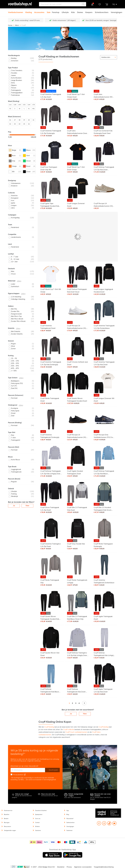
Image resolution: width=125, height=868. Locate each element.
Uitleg (19, 281)
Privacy (69, 867)
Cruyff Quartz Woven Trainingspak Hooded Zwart (77, 400)
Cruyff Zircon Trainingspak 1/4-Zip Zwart (50, 509)
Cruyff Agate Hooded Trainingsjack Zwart (75, 472)
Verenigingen (70, 826)
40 (29, 120)
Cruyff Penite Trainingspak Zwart (50, 400)
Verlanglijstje (100, 4)
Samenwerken (70, 823)
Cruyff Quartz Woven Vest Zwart (50, 654)
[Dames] (80, 11)
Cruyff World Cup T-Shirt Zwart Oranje (76, 168)
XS (10, 109)
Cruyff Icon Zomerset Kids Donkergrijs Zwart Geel (103, 132)
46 (29, 124)
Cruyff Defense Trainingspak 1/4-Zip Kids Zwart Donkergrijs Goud (104, 169)
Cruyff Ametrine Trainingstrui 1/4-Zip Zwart (51, 545)
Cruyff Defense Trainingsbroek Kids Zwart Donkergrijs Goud (76, 691)
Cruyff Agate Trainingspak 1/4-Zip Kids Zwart (103, 690)
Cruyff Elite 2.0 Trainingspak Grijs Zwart (77, 509)
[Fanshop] (56, 11)
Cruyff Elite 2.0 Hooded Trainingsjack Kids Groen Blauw (102, 509)
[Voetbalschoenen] (16, 11)
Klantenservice (8, 811)
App (68, 811)
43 (15, 124)
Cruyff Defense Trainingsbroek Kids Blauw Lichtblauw (50, 691)
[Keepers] (89, 11)
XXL (34, 109)
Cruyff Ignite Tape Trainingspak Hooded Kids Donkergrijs (50, 205)
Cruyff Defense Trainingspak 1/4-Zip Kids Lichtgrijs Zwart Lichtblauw (51, 473)
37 (15, 120)
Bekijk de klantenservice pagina (22, 797)
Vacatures (38, 830)
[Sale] (49, 11)
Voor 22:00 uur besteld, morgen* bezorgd (101, 20)
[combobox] (63, 4)
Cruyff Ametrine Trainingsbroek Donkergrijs (50, 436)
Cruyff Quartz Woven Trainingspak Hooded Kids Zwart (50, 618)
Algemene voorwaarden (83, 867)
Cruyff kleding (49, 727)
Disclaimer (61, 867)
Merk (17, 25)
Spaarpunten (39, 814)
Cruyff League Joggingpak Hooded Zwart (103, 291)
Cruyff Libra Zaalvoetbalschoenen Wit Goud (103, 96)
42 (10, 124)
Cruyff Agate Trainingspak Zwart (103, 618)
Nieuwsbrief (70, 819)
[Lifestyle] (65, 11)
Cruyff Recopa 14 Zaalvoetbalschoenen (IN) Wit (77, 327)
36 (10, 120)
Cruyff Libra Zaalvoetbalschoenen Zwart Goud (77, 132)
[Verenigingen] (116, 11)
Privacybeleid (18, 775)
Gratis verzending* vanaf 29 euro (27, 20)
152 (24, 105)
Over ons (38, 819)
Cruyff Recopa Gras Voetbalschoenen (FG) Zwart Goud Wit (104, 436)
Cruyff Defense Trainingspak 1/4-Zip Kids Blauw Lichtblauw (104, 473)
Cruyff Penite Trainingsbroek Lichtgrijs (77, 581)
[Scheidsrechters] (102, 11)
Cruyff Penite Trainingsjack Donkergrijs (103, 545)
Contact (37, 823)
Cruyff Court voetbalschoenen (76, 732)
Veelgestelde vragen (10, 830)
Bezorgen (7, 823)
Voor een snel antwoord (72, 797)
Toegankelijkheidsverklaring (104, 867)
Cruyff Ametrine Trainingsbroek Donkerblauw (104, 581)
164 (29, 105)
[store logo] (21, 4)
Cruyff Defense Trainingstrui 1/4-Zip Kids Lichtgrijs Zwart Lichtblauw (77, 654)
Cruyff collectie (69, 730)
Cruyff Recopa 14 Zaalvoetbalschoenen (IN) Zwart (77, 436)
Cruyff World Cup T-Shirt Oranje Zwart (76, 96)
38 (19, 120)
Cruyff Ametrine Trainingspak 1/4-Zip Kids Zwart (104, 363)
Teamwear (69, 830)
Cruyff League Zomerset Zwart (76, 205)
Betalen (6, 819)
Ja (71, 714)
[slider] (9, 135)
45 (24, 124)
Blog (68, 814)
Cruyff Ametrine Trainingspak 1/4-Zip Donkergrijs (51, 132)
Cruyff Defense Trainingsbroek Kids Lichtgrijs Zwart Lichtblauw (104, 654)
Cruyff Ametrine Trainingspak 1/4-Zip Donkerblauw (104, 327)
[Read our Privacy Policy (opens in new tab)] (25, 775)
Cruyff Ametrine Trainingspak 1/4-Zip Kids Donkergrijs (51, 363)
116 (10, 105)
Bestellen (7, 814)
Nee (85, 714)
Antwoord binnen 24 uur (50, 796)
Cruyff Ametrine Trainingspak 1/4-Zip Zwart (51, 96)
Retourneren (7, 826)
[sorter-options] (109, 57)
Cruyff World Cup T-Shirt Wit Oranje (51, 291)
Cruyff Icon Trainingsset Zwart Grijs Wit (49, 168)
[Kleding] (29, 11)
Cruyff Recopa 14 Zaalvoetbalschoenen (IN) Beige (103, 205)
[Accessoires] (39, 11)
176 (34, 105)
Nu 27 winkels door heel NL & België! (100, 798)
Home (10, 25)
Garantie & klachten (41, 811)
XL (29, 109)
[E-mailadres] (28, 770)
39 (24, 120)
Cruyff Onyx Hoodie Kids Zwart (76, 545)
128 (15, 105)
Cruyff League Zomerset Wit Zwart (104, 400)
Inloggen (92, 4)
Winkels (37, 826)
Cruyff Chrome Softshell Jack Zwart (77, 363)
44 (19, 124)
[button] (115, 4)
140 (19, 105)
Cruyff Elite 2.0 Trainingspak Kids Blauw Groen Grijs (77, 618)
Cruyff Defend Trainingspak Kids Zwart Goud (77, 291)
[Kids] (73, 11)
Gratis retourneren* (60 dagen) (64, 20)
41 (34, 120)
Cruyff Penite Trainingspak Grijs (50, 581)
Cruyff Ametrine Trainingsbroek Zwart (48, 327)
